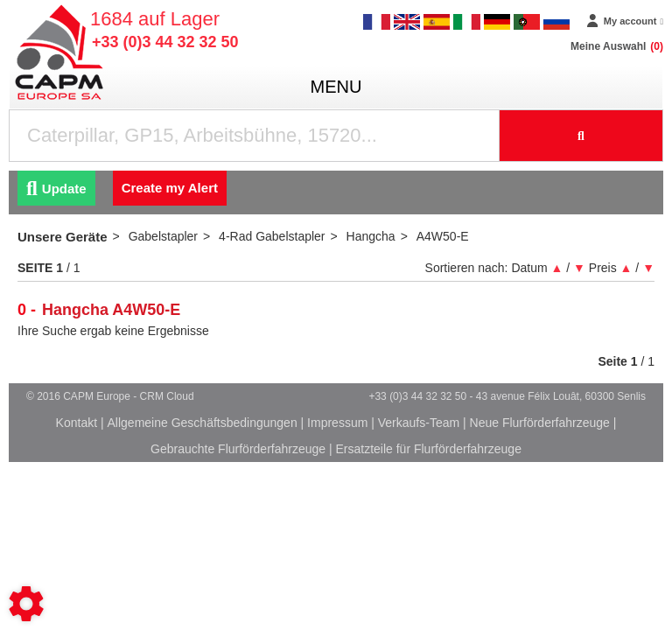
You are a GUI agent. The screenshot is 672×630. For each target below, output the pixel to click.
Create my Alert (170, 188)
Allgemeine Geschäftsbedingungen (203, 423)
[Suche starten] (581, 136)
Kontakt (77, 423)
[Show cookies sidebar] (26, 604)
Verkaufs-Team (419, 423)
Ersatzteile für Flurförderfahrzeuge (428, 449)
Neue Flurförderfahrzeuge (540, 423)
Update (56, 189)
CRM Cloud (167, 396)
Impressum (337, 423)
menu (336, 87)
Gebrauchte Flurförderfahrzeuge (238, 449)
